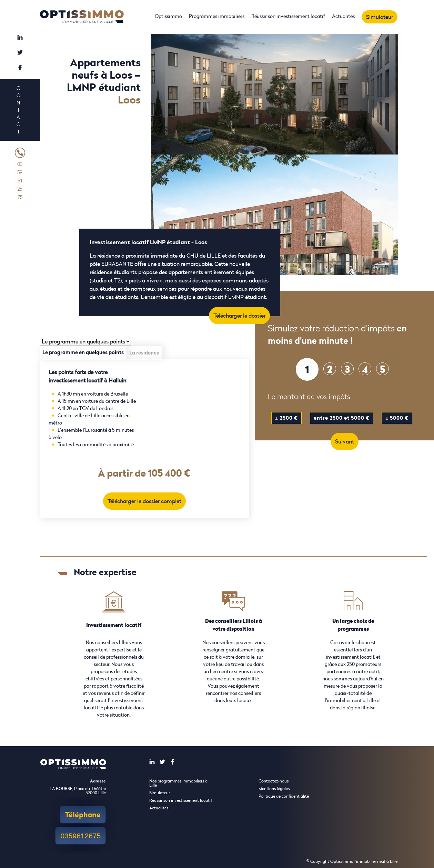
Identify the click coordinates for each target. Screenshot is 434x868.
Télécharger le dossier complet (144, 501)
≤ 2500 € (286, 418)
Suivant (345, 441)
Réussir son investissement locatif (288, 16)
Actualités (343, 16)
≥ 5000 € (397, 418)
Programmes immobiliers (217, 16)
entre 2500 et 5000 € (342, 418)
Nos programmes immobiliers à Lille (178, 783)
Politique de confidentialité (284, 796)
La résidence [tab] (144, 353)
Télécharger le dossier (239, 316)
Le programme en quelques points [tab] (83, 352)
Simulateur (380, 17)
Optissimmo (168, 16)
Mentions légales (274, 789)
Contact (18, 110)
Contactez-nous (274, 781)
